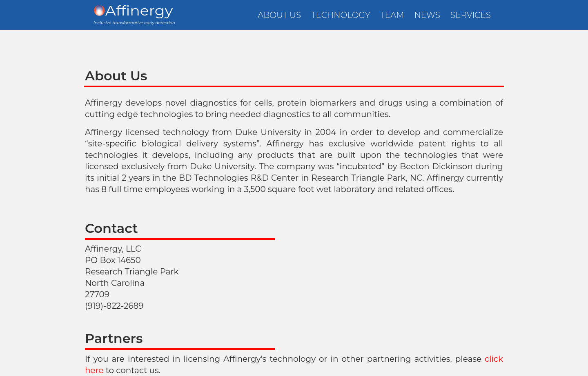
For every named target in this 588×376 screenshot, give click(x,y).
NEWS (427, 15)
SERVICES (471, 15)
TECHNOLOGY (341, 15)
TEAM (392, 15)
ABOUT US (279, 15)
